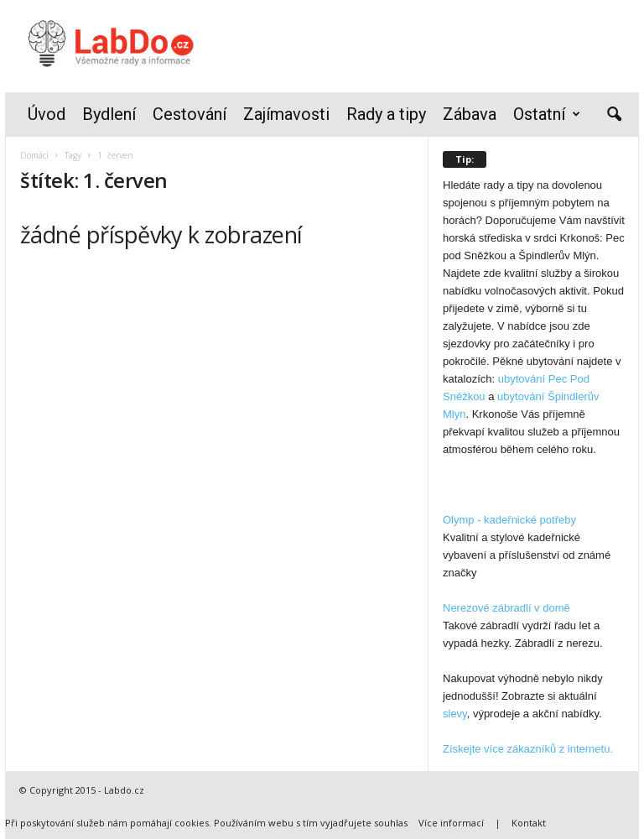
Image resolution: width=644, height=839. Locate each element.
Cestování (190, 114)
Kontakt (529, 823)
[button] (614, 115)
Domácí (34, 155)
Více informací (451, 823)
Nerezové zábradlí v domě (506, 608)
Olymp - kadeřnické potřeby (509, 520)
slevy (455, 714)
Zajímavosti (286, 114)
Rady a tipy (386, 114)
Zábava (470, 114)
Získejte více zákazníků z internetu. (528, 749)
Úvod (47, 114)
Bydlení (109, 114)
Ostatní (547, 115)
